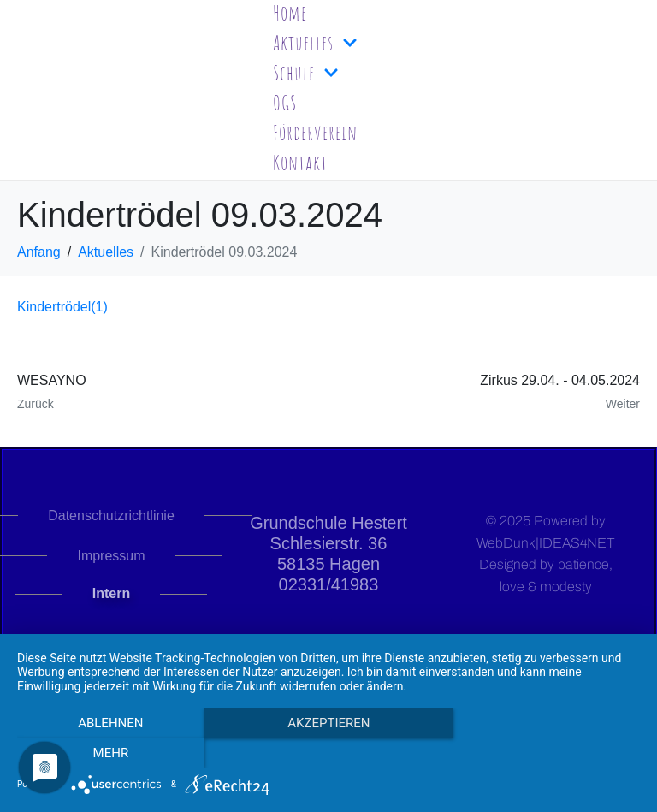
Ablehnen (110, 753)
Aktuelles (315, 43)
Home (290, 13)
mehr (547, 753)
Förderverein (315, 133)
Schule (306, 73)
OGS (285, 103)
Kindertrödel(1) (62, 307)
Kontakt (300, 163)
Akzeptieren (328, 753)
